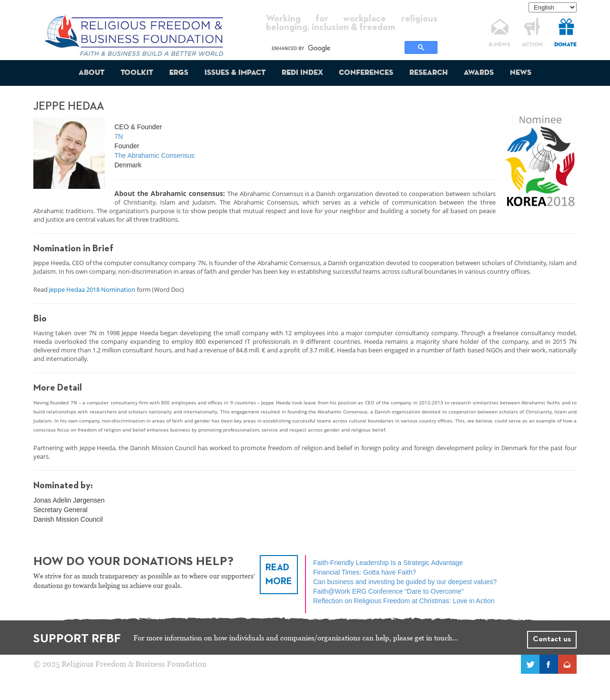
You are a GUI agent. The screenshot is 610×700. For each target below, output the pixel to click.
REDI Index (302, 73)
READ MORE (279, 574)
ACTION (532, 45)
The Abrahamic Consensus (154, 155)
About (91, 73)
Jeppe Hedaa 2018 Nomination (92, 289)
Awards (479, 73)
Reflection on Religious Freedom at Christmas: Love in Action (404, 601)
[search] (337, 48)
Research (428, 73)
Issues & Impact (235, 73)
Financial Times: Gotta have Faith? (365, 572)
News (521, 73)
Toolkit (137, 73)
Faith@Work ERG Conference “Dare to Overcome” (388, 591)
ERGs (179, 73)
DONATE (565, 45)
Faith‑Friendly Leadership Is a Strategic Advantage (388, 563)
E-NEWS (500, 45)
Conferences (366, 73)
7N (119, 136)
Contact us (552, 639)
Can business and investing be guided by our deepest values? (405, 582)
